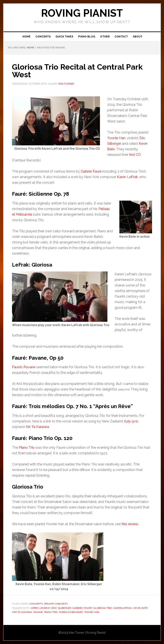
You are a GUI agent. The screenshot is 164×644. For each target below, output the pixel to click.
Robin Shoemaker (71, 612)
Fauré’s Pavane (24, 367)
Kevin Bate (140, 608)
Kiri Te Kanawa (37, 427)
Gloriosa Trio (103, 608)
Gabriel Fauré (91, 171)
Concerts (36, 604)
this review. (130, 524)
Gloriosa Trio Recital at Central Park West (77, 71)
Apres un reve (40, 608)
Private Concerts (56, 604)
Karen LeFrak (127, 177)
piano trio (51, 612)
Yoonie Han (116, 138)
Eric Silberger (61, 608)
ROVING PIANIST (82, 13)
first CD (135, 155)
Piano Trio (27, 448)
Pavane (38, 612)
